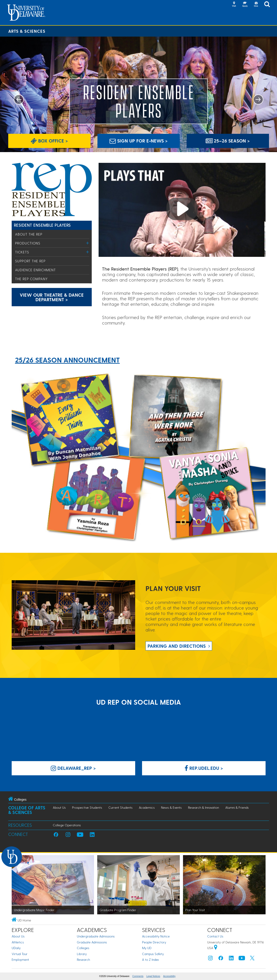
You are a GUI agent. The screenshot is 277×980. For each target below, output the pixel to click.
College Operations (67, 825)
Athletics (18, 942)
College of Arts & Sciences (27, 810)
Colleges (83, 948)
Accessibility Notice (156, 936)
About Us (59, 807)
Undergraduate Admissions (96, 936)
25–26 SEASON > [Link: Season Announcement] (228, 141)
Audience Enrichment (35, 270)
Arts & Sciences (27, 31)
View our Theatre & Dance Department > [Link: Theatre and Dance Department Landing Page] (52, 297)
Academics (147, 807)
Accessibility (169, 976)
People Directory (154, 942)
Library (82, 954)
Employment (20, 960)
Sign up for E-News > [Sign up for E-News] (139, 141)
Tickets (22, 252)
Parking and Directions (177, 646)
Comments (138, 976)
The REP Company (31, 279)
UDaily (16, 948)
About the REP (29, 234)
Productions (28, 243)
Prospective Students (87, 807)
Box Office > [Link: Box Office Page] (49, 141)
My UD (147, 948)
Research (83, 960)
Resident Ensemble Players (43, 225)
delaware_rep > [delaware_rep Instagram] (73, 768)
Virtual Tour (20, 954)
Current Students (120, 807)
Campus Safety (153, 954)
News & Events (171, 807)
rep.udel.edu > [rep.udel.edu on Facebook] (204, 768)
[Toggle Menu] (88, 243)
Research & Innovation (203, 807)
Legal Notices (153, 976)
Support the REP (30, 261)
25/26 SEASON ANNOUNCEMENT (67, 360)
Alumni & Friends (237, 807)
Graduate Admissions (92, 942)
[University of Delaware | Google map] (216, 948)
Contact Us (215, 936)
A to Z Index (151, 960)
